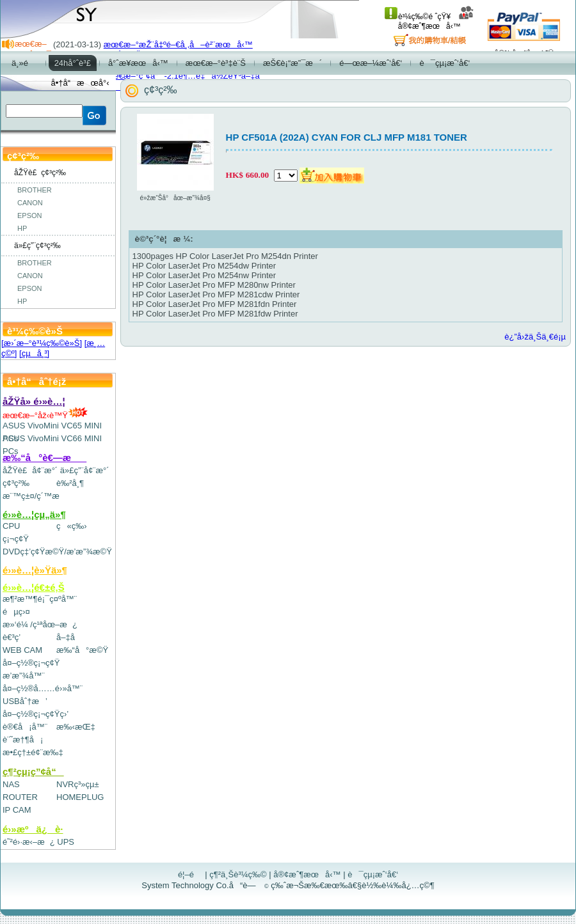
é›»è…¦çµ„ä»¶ (34, 514)
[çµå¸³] (34, 353)
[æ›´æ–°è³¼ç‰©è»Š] (42, 343)
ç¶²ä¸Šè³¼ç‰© (238, 874)
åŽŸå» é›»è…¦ (34, 401)
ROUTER (20, 797)
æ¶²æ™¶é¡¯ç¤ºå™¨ (40, 599)
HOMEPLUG (80, 797)
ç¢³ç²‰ (16, 483)
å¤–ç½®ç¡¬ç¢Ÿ (31, 663)
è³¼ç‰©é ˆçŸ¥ (418, 17)
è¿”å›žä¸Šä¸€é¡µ (535, 337)
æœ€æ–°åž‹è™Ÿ (45, 415)
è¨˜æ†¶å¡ (23, 740)
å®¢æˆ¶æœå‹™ (436, 21)
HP (22, 228)
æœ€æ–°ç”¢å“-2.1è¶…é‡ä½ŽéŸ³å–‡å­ (185, 76)
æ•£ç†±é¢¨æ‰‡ (33, 752)
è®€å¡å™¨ (25, 727)
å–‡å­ (69, 637)
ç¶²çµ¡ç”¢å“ (33, 771)
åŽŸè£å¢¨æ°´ (30, 470)
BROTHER (35, 190)
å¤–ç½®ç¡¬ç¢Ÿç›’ (36, 714)
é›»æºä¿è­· (33, 829)
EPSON (30, 215)
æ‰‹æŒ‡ (76, 727)
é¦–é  (190, 874)
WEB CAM (22, 650)
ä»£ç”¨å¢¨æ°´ (85, 470)
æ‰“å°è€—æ (44, 458)
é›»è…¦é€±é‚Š (34, 587)
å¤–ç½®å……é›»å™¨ (43, 688)
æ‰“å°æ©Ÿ (82, 650)
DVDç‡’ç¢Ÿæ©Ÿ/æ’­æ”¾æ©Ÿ (57, 552)
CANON (30, 203)
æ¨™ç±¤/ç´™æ (37, 496)
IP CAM (17, 810)
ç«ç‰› (72, 526)
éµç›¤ (16, 612)
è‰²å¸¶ (70, 483)
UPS (66, 842)
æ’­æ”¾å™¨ (24, 676)
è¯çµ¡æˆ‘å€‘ (373, 874)
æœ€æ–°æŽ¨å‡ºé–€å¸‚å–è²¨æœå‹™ (178, 44)
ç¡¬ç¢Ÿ (16, 539)
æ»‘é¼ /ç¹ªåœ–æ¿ (40, 624)
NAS (11, 784)
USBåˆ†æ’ (25, 701)
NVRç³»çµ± (78, 784)
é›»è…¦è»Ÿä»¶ (35, 570)
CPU (11, 526)
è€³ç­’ (12, 637)
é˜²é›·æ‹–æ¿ (29, 842)
